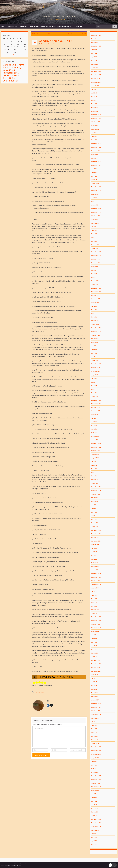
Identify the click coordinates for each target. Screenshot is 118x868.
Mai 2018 (94, 234)
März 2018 (94, 241)
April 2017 (94, 277)
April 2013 (94, 429)
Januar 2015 (95, 360)
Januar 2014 (95, 396)
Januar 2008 (95, 657)
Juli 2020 (94, 169)
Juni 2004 (94, 797)
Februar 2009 (95, 610)
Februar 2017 (95, 281)
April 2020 (94, 180)
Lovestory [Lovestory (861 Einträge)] (9, 75)
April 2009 (94, 602)
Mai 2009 (94, 599)
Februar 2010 (95, 566)
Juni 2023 (94, 93)
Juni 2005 (94, 761)
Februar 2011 (95, 523)
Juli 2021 (94, 158)
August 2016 (95, 303)
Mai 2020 (94, 176)
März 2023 (94, 104)
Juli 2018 (94, 227)
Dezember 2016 (96, 288)
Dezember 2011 (96, 487)
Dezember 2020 (96, 162)
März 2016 (94, 317)
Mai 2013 (94, 425)
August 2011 (95, 501)
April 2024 (94, 57)
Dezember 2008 (96, 617)
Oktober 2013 (96, 407)
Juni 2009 (94, 595)
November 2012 (96, 447)
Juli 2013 (94, 418)
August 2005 (95, 758)
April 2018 (94, 237)
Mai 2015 (94, 353)
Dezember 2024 (96, 46)
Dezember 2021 (96, 144)
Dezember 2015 (96, 328)
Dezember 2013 (96, 400)
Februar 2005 (95, 772)
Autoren (23, 26)
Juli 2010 (94, 548)
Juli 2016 (94, 306)
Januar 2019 (95, 205)
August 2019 (95, 194)
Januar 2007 (95, 700)
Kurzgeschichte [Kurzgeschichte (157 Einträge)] (11, 73)
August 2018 (95, 223)
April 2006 (94, 732)
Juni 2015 (94, 349)
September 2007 (96, 671)
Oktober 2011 (96, 494)
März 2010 (94, 563)
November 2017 (96, 256)
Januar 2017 (95, 284)
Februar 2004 (95, 812)
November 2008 (96, 620)
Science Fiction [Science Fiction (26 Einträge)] (9, 78)
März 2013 (94, 433)
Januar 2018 (95, 248)
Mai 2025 (94, 39)
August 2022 (95, 129)
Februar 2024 (95, 64)
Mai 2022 (94, 140)
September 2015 (96, 339)
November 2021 (96, 147)
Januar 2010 (95, 570)
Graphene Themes (17, 866)
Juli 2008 (94, 635)
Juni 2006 (94, 725)
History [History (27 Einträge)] (6, 70)
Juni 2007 (94, 682)
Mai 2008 (94, 642)
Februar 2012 (95, 480)
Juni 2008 (94, 639)
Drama (37, 692)
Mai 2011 (94, 512)
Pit (42, 44)
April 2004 (94, 805)
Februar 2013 (95, 436)
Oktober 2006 (96, 711)
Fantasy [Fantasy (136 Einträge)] (17, 68)
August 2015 (95, 342)
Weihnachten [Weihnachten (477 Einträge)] (11, 80)
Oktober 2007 (96, 667)
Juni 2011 (94, 508)
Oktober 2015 (96, 335)
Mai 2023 (94, 97)
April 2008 (94, 646)
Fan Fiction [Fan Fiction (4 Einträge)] (6, 68)
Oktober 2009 (96, 581)
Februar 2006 (95, 740)
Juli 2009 (94, 592)
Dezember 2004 (96, 776)
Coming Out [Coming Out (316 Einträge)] (9, 65)
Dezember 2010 (96, 530)
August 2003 (95, 830)
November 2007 (96, 664)
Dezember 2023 (96, 71)
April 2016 (94, 313)
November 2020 (96, 165)
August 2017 (95, 266)
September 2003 (96, 826)
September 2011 (96, 498)
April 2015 (94, 357)
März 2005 (94, 769)
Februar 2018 (95, 245)
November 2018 (96, 212)
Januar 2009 (95, 613)
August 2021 (95, 154)
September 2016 (96, 299)
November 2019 (96, 190)
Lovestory (42, 692)
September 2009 (96, 584)
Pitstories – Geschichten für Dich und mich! (59, 16)
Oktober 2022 (96, 122)
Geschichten (12, 26)
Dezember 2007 (96, 660)
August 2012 (95, 458)
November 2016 (96, 292)
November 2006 (96, 707)
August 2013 (95, 415)
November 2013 (96, 404)
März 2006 (94, 736)
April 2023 (94, 100)
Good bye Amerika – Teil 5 (76, 34)
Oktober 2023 (96, 78)
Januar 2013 (95, 440)
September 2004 (96, 787)
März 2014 (94, 393)
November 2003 (96, 823)
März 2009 (94, 606)
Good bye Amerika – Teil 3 (42, 34)
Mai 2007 (94, 685)
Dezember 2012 (96, 443)
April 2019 (94, 201)
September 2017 (96, 263)
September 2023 (96, 82)
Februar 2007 (95, 696)
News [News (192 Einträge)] (18, 76)
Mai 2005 (94, 765)
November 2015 (96, 331)
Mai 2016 (94, 310)
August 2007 (95, 675)
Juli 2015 (94, 346)
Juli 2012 (94, 461)
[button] (113, 865)
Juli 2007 (94, 678)
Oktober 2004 (96, 783)
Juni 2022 (94, 136)
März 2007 (94, 693)
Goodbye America (50, 44)
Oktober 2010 (96, 537)
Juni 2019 (94, 198)
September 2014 (96, 371)
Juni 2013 (94, 422)
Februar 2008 (95, 653)
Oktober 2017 (96, 259)
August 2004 (95, 790)
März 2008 (94, 649)
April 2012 (94, 472)
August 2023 (95, 86)
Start (3, 26)
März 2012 (94, 476)
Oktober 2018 (96, 216)
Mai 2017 (94, 274)
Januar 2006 (95, 743)
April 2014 (94, 389)
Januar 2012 (95, 483)
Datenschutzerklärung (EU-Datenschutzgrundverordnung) (50, 26)
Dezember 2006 (96, 704)
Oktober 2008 (96, 624)
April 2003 (94, 841)
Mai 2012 (94, 469)
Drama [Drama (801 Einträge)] (20, 65)
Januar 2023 (95, 111)
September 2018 (96, 219)
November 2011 (96, 490)
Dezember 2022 (96, 115)
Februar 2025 (95, 42)
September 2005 (96, 754)
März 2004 (94, 808)
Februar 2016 (95, 321)
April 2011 (94, 516)
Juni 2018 (94, 230)
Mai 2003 (94, 837)
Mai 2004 (94, 801)
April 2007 (94, 689)
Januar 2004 (95, 816)
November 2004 (96, 779)
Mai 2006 (94, 729)
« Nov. (14, 55)
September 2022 (96, 125)
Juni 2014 (94, 382)
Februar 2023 (95, 107)
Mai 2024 (94, 53)
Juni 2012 (94, 465)
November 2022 (96, 118)
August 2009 (95, 588)
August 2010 (95, 545)
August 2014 (95, 375)
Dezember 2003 (96, 819)
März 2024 (94, 60)
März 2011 (94, 519)
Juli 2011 (94, 505)
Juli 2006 (94, 722)
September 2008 (96, 628)
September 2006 (96, 714)
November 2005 (96, 751)
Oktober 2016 (96, 295)
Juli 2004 (94, 794)
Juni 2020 (94, 172)
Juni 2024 (94, 50)
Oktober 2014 (96, 368)
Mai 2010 (94, 555)
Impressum (78, 26)
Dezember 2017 (96, 252)
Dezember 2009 (96, 573)
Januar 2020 (95, 183)
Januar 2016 (95, 324)
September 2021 (96, 151)
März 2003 (94, 844)
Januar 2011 (95, 527)
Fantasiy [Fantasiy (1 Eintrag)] (11, 68)
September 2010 (96, 541)
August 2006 (95, 718)
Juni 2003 (94, 834)
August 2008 (95, 631)
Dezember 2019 (96, 187)
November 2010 (96, 534)
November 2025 (96, 35)
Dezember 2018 (96, 209)
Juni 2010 (94, 552)
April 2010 (94, 559)
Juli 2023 (94, 89)
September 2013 (96, 411)
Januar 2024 (95, 68)
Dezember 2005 (96, 747)
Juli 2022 (94, 133)
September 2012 (96, 454)
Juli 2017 (94, 270)
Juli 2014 (94, 378)
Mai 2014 (94, 386)
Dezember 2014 (96, 364)
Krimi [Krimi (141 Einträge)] (12, 70)
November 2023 (96, 75)
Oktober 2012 (96, 451)
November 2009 (96, 577)
